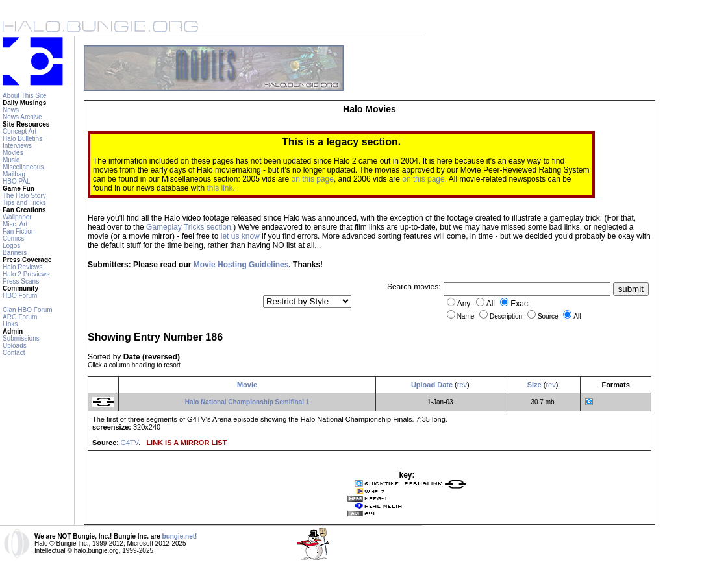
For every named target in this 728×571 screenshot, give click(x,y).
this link (220, 188)
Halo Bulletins (22, 139)
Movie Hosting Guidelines (241, 265)
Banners (15, 253)
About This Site (25, 96)
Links (10, 324)
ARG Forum (20, 317)
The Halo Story (24, 196)
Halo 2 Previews (26, 274)
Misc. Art (15, 224)
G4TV (129, 443)
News (11, 110)
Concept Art (19, 131)
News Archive (22, 117)
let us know (240, 236)
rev (462, 385)
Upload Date (432, 385)
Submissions (21, 338)
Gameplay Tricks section (189, 227)
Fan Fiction (19, 231)
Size (534, 385)
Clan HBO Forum (28, 310)
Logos (11, 246)
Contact (14, 353)
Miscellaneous (23, 167)
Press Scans (21, 281)
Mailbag (14, 174)
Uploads (15, 346)
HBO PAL (17, 181)
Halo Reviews (22, 267)
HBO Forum (20, 296)
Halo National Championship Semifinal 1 (247, 402)
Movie (247, 385)
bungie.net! (180, 536)
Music (11, 160)
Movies (13, 153)
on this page (313, 179)
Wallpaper (17, 217)
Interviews (17, 146)
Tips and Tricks (24, 203)
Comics (13, 238)
